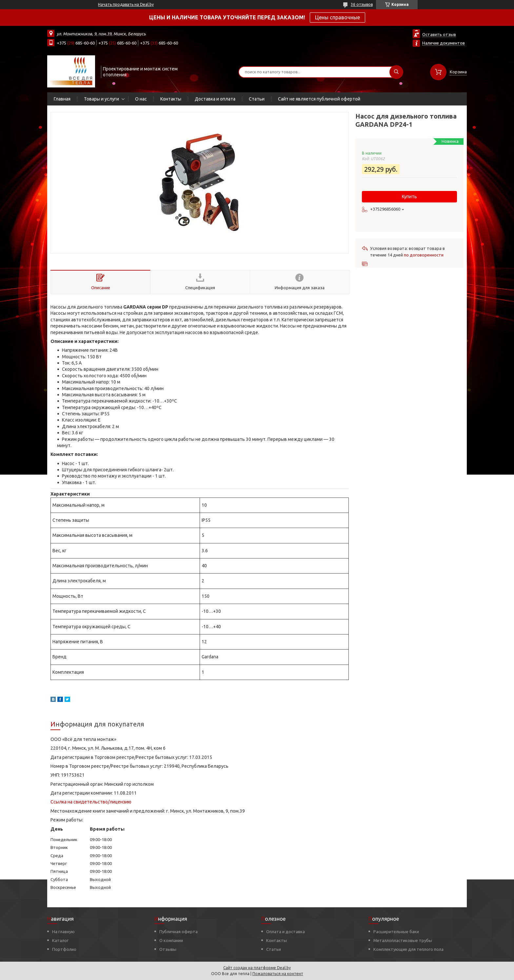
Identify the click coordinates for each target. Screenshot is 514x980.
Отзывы (168, 949)
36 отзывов (362, 4)
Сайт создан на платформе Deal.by (257, 968)
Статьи (257, 99)
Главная (62, 99)
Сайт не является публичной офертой (319, 99)
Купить (409, 197)
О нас (141, 99)
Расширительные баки (396, 932)
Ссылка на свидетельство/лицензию (91, 802)
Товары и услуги (101, 99)
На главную (63, 932)
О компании (171, 940)
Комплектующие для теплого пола (408, 949)
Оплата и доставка (286, 932)
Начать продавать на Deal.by (126, 4)
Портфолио (64, 949)
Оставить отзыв (439, 34)
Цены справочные (337, 17)
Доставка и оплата (215, 99)
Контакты (171, 99)
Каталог (60, 940)
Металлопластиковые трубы (403, 940)
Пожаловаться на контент (278, 974)
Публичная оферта (178, 932)
